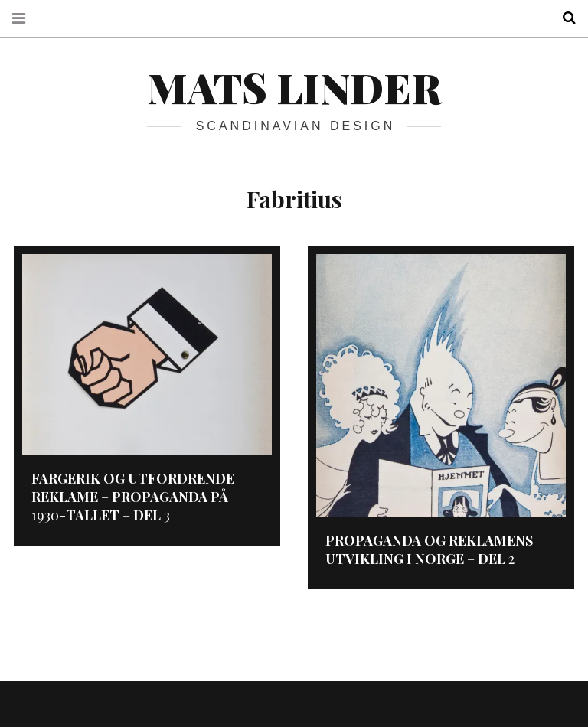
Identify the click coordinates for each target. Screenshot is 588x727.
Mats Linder (294, 87)
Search (563, 18)
